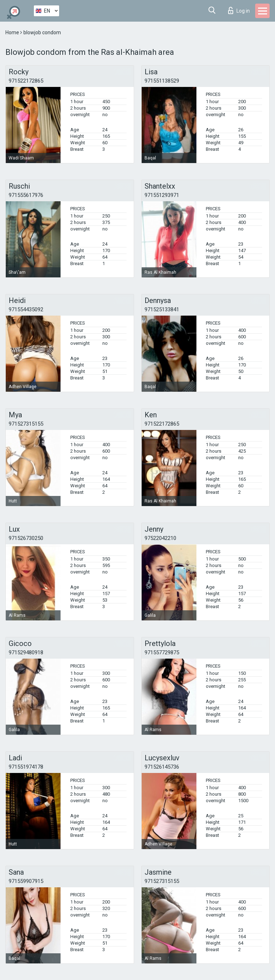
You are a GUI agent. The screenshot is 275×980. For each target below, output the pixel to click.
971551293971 (162, 195)
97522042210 (160, 538)
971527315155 (26, 424)
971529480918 (26, 652)
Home (13, 32)
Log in (239, 10)
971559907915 (26, 881)
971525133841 (162, 309)
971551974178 (26, 767)
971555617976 (26, 195)
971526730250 (26, 538)
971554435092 (26, 309)
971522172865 (26, 81)
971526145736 (162, 767)
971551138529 (162, 81)
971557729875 (162, 652)
